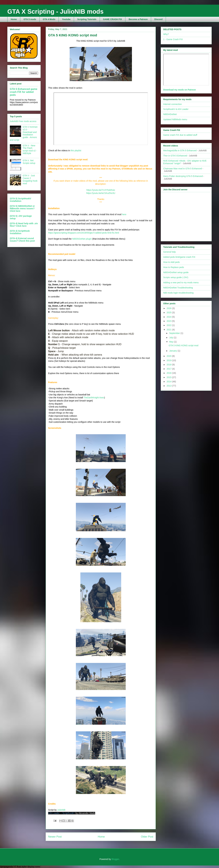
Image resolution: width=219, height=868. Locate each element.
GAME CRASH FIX (113, 19)
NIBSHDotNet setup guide (176, 272)
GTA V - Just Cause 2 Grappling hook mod (30, 179)
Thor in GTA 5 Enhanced (175, 156)
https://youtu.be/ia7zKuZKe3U (101, 193)
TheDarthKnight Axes (94, 398)
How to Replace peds (174, 267)
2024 (169, 317)
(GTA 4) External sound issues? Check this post (22, 240)
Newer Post (55, 837)
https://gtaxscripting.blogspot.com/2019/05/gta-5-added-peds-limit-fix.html (84, 233)
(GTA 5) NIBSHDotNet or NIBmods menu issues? (22, 207)
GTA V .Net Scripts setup (29, 162)
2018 (169, 365)
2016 (169, 373)
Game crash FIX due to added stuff (180, 135)
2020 (169, 356)
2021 (169, 330)
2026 (169, 308)
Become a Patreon (138, 19)
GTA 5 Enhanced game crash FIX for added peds (24, 92)
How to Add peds (171, 262)
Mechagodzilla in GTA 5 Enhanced (180, 150)
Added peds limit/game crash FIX (179, 257)
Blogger (115, 859)
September (175, 333)
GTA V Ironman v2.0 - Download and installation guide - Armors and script (24, 133)
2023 (169, 321)
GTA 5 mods (30, 19)
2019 (169, 360)
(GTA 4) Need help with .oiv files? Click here (24, 225)
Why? (166, 34)
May (171, 342)
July (171, 338)
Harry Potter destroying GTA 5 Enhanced (183, 176)
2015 (169, 377)
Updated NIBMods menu (175, 119)
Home (14, 19)
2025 (169, 312)
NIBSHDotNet (170, 114)
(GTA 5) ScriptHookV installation (20, 200)
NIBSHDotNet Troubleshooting (178, 288)
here (124, 214)
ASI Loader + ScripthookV (61, 813)
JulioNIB (61, 810)
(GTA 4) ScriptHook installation (20, 232)
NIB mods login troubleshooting (178, 293)
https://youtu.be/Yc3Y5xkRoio (101, 190)
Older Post (147, 837)
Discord (158, 19)
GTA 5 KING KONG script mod (183, 345)
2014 (169, 382)
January (173, 351)
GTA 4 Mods (49, 19)
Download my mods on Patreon (180, 90)
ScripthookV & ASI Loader (176, 109)
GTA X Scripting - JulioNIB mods (55, 12)
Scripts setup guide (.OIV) (176, 277)
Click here (15, 211)
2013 (169, 386)
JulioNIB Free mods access (23, 121)
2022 (169, 325)
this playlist (76, 150)
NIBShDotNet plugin (82, 239)
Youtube (66, 19)
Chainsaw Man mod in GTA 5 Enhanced (183, 169)
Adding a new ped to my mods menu (181, 282)
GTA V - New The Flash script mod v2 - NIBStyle (30, 149)
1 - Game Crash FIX (173, 39)
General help (169, 252)
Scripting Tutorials (87, 19)
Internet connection (173, 104)
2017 (169, 369)
